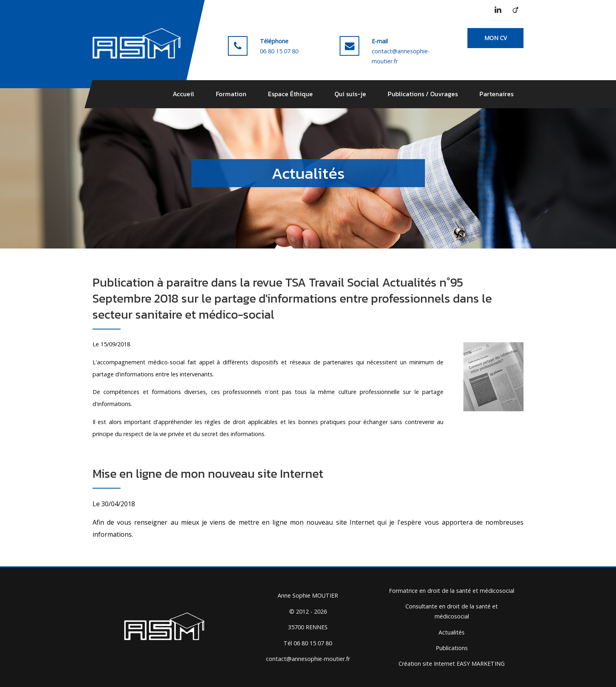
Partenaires (496, 94)
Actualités (452, 632)
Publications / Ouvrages (423, 94)
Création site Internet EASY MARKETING (452, 664)
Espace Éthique (290, 94)
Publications (452, 648)
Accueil (183, 94)
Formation (231, 94)
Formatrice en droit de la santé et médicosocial (452, 591)
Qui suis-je (350, 94)
